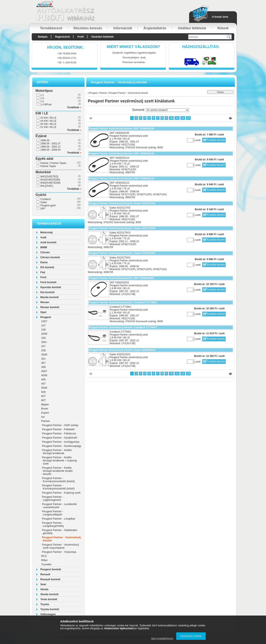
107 (43, 325)
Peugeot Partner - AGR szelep (60, 425)
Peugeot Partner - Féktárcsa (59, 433)
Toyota (45, 604)
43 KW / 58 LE (48, 118)
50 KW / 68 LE (48, 124)
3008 (44, 355)
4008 (44, 375)
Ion (43, 417)
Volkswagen (48, 614)
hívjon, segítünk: (65, 47)
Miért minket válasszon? (134, 47)
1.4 (42, 98)
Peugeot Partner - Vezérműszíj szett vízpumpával (60, 546)
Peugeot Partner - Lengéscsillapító (53, 513)
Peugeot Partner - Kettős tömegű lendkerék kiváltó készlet (57, 471)
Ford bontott (48, 282)
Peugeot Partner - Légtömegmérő (53, 498)
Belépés (43, 37)
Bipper (45, 404)
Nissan (45, 302)
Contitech (46, 199)
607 (43, 396)
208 (43, 350)
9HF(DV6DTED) (49, 177)
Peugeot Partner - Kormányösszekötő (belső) (58, 480)
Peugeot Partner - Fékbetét (58, 429)
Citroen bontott (50, 257)
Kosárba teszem (216, 140)
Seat (43, 584)
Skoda (44, 589)
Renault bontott (50, 579)
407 (43, 384)
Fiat (43, 272)
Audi (43, 237)
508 (43, 392)
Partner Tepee (48, 166)
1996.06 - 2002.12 (50, 147)
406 (43, 379)
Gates (44, 202)
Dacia (44, 262)
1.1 (42, 95)
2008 (44, 334)
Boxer (45, 409)
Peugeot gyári (48, 205)
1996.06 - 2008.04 (50, 150)
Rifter (44, 560)
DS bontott (47, 267)
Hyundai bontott (51, 287)
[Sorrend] (167, 110)
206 (43, 338)
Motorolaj (46, 232)
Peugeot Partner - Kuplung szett (61, 493)
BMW (44, 247)
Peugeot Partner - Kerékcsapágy (62, 446)
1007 (44, 321)
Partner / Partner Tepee (53, 163)
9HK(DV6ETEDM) (50, 183)
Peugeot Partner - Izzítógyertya (61, 442)
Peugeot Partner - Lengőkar (59, 519)
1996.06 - (46, 140)
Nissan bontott (50, 307)
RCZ (44, 556)
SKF (43, 209)
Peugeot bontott (51, 569)
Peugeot (46, 317)
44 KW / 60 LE (48, 121)
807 (43, 400)
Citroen (45, 252)
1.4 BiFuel (46, 104)
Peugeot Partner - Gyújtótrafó (60, 438)
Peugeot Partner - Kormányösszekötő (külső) (58, 487)
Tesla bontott (49, 599)
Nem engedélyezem (162, 638)
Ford (43, 277)
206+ (44, 342)
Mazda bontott (49, 297)
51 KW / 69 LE (48, 127)
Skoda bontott (49, 594)
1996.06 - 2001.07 (50, 144)
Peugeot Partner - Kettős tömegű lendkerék (57, 452)
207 (43, 346)
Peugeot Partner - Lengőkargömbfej (53, 524)
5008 (44, 388)
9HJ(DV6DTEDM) (50, 180)
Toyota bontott (50, 609)
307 (43, 363)
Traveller (46, 564)
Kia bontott (47, 292)
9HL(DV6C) (47, 186)
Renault (45, 574)
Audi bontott (48, 242)
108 (43, 330)
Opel (43, 312)
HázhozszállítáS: (201, 47)
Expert (45, 413)
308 (43, 367)
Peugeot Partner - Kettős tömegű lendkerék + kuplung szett (59, 460)
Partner (46, 421)
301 (43, 359)
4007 (44, 371)
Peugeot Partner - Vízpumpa (59, 552)
